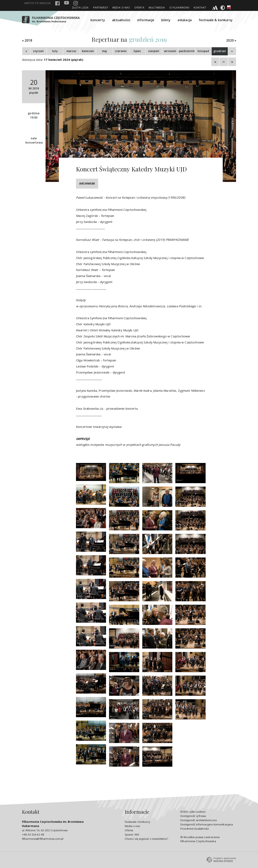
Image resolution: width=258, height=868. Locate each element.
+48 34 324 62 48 (33, 834)
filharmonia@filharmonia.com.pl (43, 839)
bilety (166, 20)
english (37, 3)
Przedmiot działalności (195, 829)
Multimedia (157, 7)
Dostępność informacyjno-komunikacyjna (207, 824)
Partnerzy (101, 7)
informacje (146, 20)
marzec (71, 51)
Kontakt (200, 7)
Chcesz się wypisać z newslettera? (146, 839)
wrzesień (170, 51)
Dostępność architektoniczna (199, 820)
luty (55, 51)
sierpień (154, 51)
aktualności (121, 20)
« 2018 (27, 40)
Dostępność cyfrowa (193, 816)
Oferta (139, 7)
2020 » (231, 40)
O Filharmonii (179, 7)
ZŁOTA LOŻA (80, 7)
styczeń (38, 51)
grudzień (220, 51)
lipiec (137, 51)
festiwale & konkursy (216, 20)
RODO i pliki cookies (193, 812)
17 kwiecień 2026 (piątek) (63, 60)
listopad (203, 51)
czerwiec (121, 51)
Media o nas (121, 7)
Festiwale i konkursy (137, 822)
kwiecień (88, 51)
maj (104, 51)
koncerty (98, 20)
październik (187, 51)
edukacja (185, 20)
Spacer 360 (132, 834)
